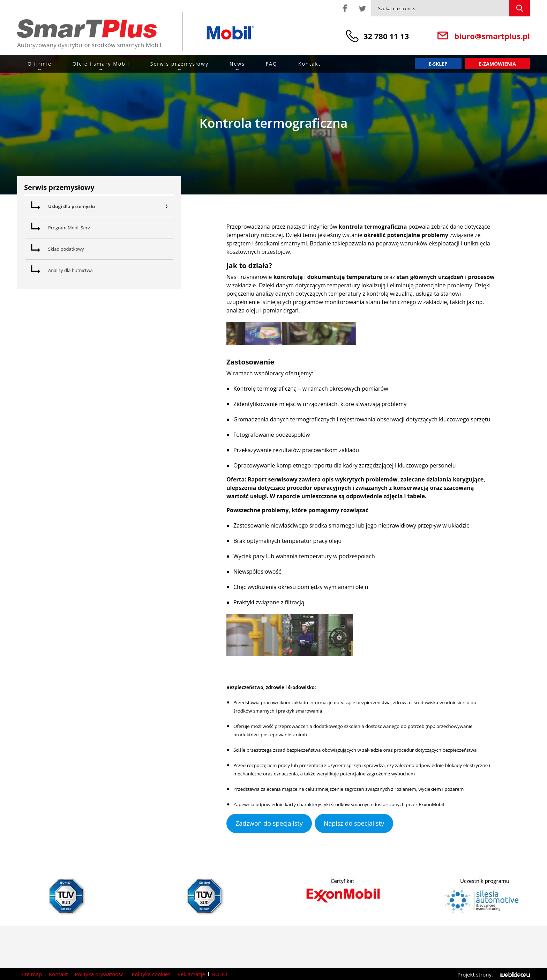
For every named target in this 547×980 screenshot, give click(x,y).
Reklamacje (191, 974)
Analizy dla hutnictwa (70, 270)
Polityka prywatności (100, 974)
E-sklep (438, 64)
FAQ (272, 64)
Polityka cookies (151, 974)
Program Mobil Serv (69, 228)
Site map (31, 974)
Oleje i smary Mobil (101, 64)
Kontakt (310, 64)
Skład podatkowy (66, 249)
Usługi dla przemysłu (110, 206)
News (237, 64)
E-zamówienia (497, 64)
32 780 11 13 (386, 36)
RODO (220, 974)
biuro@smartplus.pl (492, 36)
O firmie (40, 64)
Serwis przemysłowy (179, 64)
